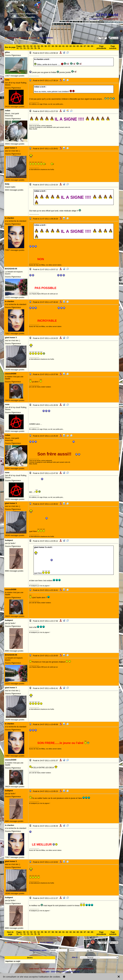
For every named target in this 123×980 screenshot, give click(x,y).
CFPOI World (13, 38)
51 (28, 46)
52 (31, 46)
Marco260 (107, 19)
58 (53, 46)
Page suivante (113, 47)
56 (46, 46)
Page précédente (101, 47)
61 (64, 46)
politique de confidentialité (82, 969)
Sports (34, 38)
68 (88, 46)
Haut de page (10, 933)
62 (67, 46)
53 (35, 46)
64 (74, 46)
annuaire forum (63, 969)
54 (38, 46)
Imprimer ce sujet (13, 961)
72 (24, 48)
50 (24, 46)
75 (35, 48)
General (25, 38)
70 (17, 48)
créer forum (34, 969)
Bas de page (10, 47)
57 (49, 46)
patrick (115, 19)
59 (56, 46)
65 (78, 46)
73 (28, 48)
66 (81, 46)
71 (21, 48)
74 (32, 48)
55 (42, 46)
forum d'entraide (48, 969)
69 (92, 46)
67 (85, 46)
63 (71, 46)
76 (39, 48)
